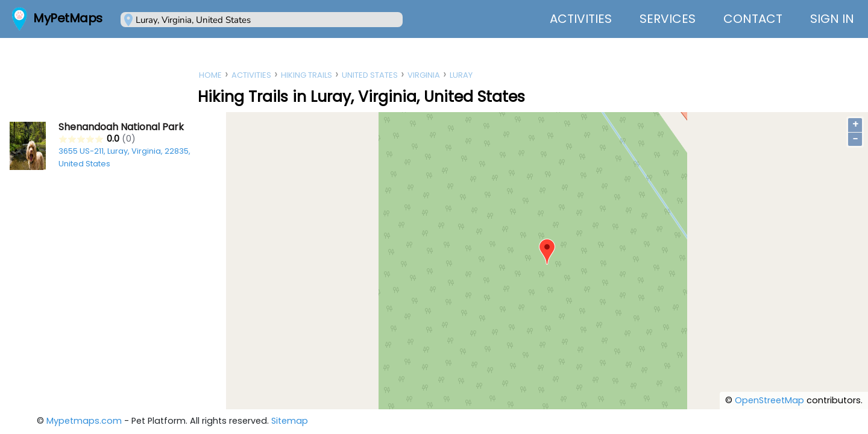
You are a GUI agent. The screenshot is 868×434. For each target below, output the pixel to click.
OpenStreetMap (769, 400)
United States (370, 75)
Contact (753, 19)
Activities (581, 19)
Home (210, 75)
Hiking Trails (307, 75)
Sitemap (290, 421)
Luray (461, 75)
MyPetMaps (68, 18)
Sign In (832, 19)
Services (668, 19)
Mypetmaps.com (84, 421)
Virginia (424, 75)
